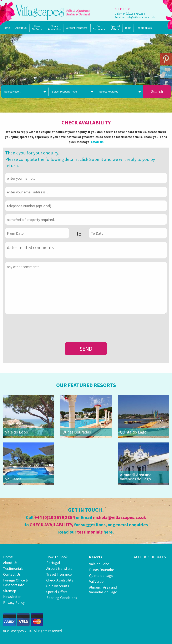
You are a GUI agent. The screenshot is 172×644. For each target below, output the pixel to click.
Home (6, 28)
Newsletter (12, 597)
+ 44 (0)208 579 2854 (133, 14)
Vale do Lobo (17, 432)
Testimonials (144, 28)
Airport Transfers (77, 28)
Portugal (53, 563)
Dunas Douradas (77, 432)
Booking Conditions (62, 598)
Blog (128, 28)
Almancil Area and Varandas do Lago (136, 477)
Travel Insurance (59, 574)
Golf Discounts (99, 28)
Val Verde (13, 479)
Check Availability (54, 28)
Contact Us (12, 574)
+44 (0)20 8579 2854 (55, 517)
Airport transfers (59, 568)
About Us (21, 28)
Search (157, 91)
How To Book (37, 28)
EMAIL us (97, 142)
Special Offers (57, 592)
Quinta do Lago (133, 432)
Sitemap (10, 591)
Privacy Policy (14, 602)
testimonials (90, 532)
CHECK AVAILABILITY (51, 525)
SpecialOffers (115, 28)
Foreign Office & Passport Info (16, 583)
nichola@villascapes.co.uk (139, 17)
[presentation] (37, 325)
